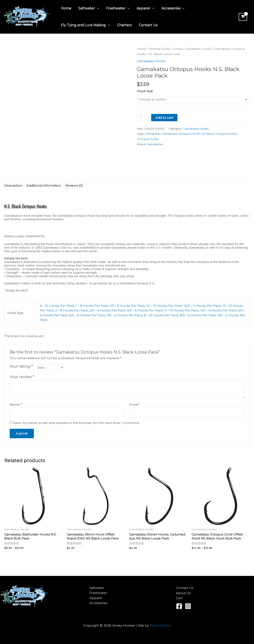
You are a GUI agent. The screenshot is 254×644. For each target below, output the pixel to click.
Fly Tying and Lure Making (85, 25)
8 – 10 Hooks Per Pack (182, 315)
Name (16, 405)
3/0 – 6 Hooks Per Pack (159, 311)
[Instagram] (188, 606)
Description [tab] (13, 186)
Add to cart (165, 118)
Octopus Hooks (148, 139)
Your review (22, 377)
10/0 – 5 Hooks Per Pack (206, 306)
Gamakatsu (153, 134)
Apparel (144, 8)
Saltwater (88, 8)
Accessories (171, 8)
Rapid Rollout (160, 625)
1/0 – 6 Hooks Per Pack (129, 306)
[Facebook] (179, 606)
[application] (96, 8)
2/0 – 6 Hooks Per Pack (121, 311)
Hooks (179, 49)
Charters (124, 25)
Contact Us (147, 25)
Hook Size (145, 91)
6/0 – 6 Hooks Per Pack (106, 315)
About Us (184, 593)
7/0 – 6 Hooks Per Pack (144, 315)
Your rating (21, 367)
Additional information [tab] (44, 186)
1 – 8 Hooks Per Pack (93, 306)
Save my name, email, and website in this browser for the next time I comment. (76, 424)
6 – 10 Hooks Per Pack (58, 306)
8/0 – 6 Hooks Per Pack (219, 315)
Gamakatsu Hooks (200, 49)
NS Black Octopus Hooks (222, 134)
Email (135, 405)
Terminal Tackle (160, 49)
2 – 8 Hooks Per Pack (84, 311)
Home (66, 8)
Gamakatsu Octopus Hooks (182, 134)
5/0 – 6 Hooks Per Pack (68, 315)
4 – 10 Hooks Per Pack (197, 311)
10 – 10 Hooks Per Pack (167, 306)
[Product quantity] (143, 118)
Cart (179, 598)
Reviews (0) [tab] (75, 186)
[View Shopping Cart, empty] (243, 17)
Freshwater (117, 8)
